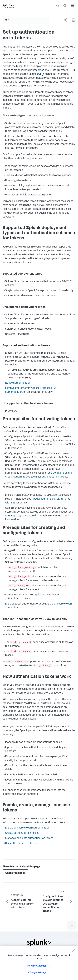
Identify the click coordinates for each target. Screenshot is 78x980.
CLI (39, 74)
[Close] (73, 952)
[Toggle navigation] (72, 925)
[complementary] (64, 20)
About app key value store (20, 516)
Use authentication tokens (20, 844)
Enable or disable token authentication (27, 828)
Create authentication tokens (22, 833)
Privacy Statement (37, 967)
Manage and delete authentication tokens (29, 838)
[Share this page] (66, 20)
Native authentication (18, 383)
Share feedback (15, 873)
